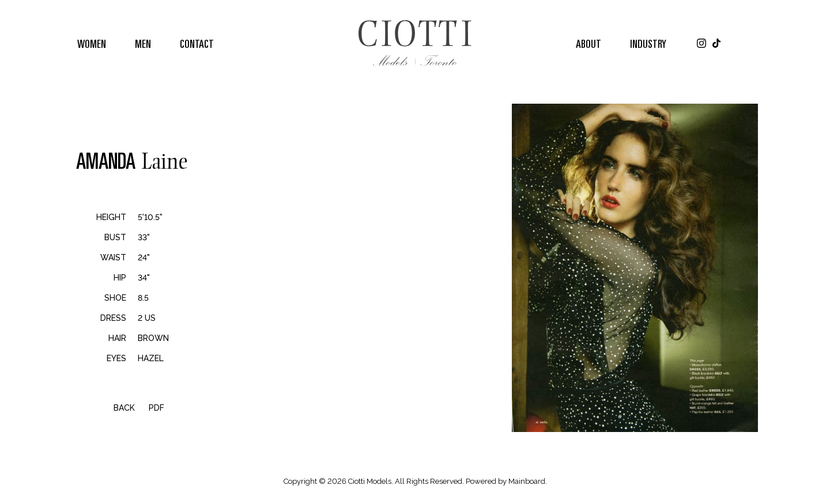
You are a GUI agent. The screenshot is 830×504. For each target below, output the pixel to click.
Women (92, 43)
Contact (197, 43)
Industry (648, 43)
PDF (156, 408)
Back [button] (117, 408)
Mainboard (527, 481)
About (588, 43)
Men (143, 43)
